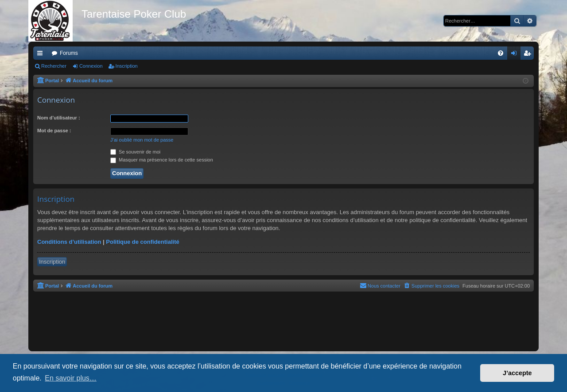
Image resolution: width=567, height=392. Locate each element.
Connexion (91, 66)
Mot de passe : (54, 131)
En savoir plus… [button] (71, 378)
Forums (69, 53)
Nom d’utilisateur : (59, 118)
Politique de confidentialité (142, 242)
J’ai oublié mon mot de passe (142, 140)
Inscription (127, 66)
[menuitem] (501, 53)
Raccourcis (42, 55)
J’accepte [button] (517, 373)
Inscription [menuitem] (529, 55)
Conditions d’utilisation (69, 242)
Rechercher (54, 66)
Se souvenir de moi (135, 152)
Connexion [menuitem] (516, 55)
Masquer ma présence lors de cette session (162, 160)
